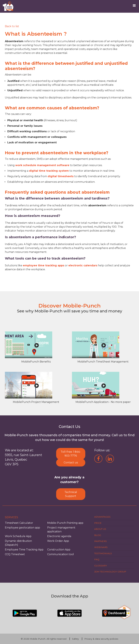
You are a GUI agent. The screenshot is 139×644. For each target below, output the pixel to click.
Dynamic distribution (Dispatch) (18, 543)
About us (100, 529)
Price (98, 523)
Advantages (102, 517)
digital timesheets (61, 176)
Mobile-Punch (38, 639)
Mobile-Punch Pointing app (65, 523)
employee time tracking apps (44, 265)
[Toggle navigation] (135, 6)
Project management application (61, 530)
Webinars (101, 547)
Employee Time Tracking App (24, 550)
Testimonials (103, 553)
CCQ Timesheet (15, 554)
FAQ (97, 559)
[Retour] (12, 26)
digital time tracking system (49, 171)
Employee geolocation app (22, 528)
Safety (75, 639)
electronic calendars (83, 265)
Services (11, 517)
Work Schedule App (18, 536)
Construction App (59, 550)
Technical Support (71, 494)
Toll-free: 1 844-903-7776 (71, 454)
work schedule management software (42, 165)
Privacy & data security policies (101, 639)
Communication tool (61, 554)
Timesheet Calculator (19, 523)
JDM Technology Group (110, 572)
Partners (101, 541)
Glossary (101, 566)
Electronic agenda (59, 536)
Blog (98, 535)
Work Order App (58, 541)
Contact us (71, 462)
